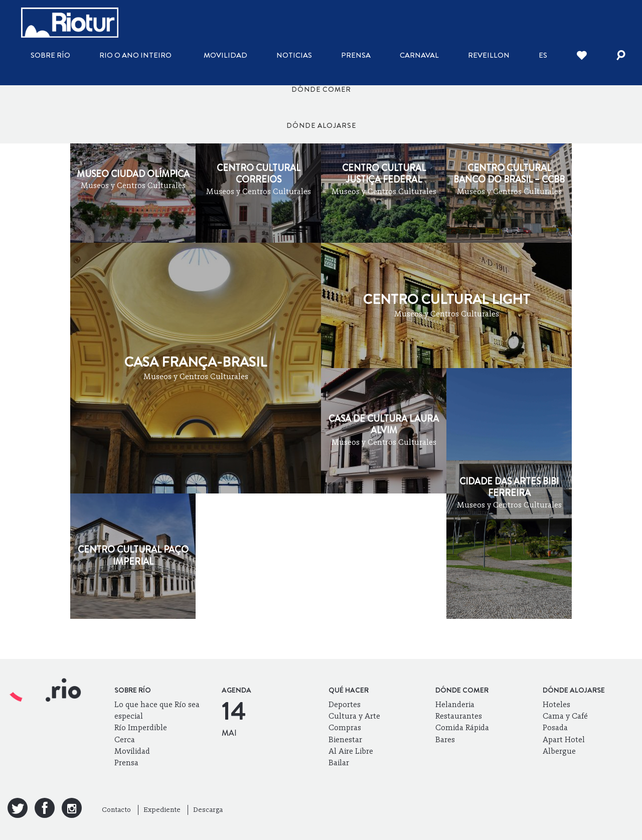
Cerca (125, 739)
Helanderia (455, 704)
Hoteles (556, 704)
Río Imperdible (141, 727)
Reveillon (489, 55)
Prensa (356, 55)
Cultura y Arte (354, 716)
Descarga (208, 810)
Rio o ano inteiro (135, 55)
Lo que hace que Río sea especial (157, 710)
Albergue (559, 751)
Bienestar (345, 739)
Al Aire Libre (351, 751)
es (543, 55)
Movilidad (225, 55)
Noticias (294, 55)
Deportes (345, 704)
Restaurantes (459, 716)
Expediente (162, 810)
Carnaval (419, 55)
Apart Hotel (564, 739)
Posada (555, 727)
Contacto (116, 810)
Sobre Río (50, 55)
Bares (445, 739)
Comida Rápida (462, 727)
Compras (345, 727)
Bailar (339, 763)
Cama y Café (565, 716)
